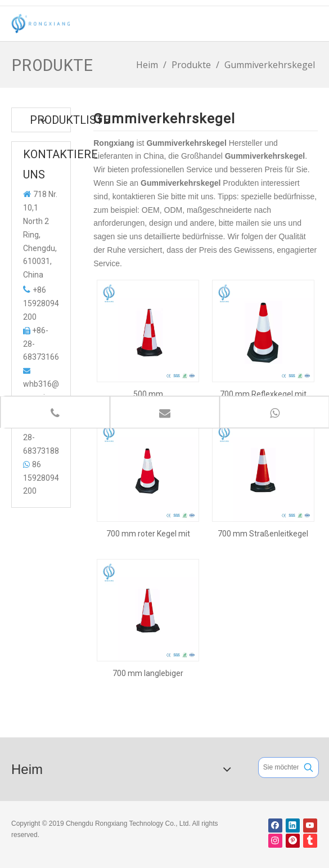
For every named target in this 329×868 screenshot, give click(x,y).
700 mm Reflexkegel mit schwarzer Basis (263, 394)
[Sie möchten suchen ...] (279, 768)
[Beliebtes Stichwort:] (308, 768)
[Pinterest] (293, 841)
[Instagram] (275, 841)
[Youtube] (310, 826)
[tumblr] (310, 841)
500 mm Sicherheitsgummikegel (148, 394)
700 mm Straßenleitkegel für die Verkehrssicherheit (263, 534)
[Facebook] (275, 826)
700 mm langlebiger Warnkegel (148, 673)
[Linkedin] (293, 826)
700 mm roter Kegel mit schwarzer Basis (148, 534)
